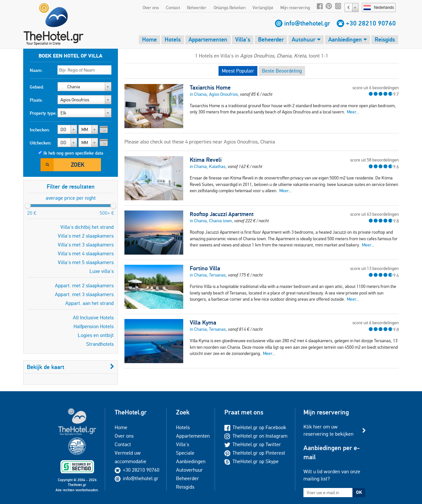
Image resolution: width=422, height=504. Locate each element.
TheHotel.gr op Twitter (253, 444)
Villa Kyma (203, 323)
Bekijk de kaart (71, 367)
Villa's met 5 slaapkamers (86, 262)
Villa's (243, 39)
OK (359, 492)
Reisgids (385, 39)
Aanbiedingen (348, 39)
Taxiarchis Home (210, 88)
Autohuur (306, 39)
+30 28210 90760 (371, 23)
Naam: (36, 70)
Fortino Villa (205, 268)
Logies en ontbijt (96, 335)
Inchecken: (40, 130)
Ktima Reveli (206, 160)
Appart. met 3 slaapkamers (84, 294)
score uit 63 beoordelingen (374, 214)
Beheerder (197, 8)
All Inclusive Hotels (93, 318)
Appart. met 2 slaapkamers (84, 286)
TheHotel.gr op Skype (252, 461)
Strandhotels (100, 344)
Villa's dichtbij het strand (87, 227)
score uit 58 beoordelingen (374, 160)
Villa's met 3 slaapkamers (86, 245)
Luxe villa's (102, 271)
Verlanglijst (263, 8)
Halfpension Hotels (94, 326)
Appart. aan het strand (89, 303)
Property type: (43, 113)
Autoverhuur (189, 470)
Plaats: (36, 100)
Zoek (78, 165)
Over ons (151, 8)
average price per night (71, 198)
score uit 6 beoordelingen (376, 88)
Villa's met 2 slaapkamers (86, 236)
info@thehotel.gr (307, 23)
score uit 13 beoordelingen (374, 268)
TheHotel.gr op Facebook (255, 427)
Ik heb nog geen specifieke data (73, 153)
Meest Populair (238, 71)
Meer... (353, 112)
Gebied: (37, 87)
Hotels (173, 39)
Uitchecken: (41, 143)
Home (149, 39)
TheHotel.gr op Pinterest (255, 453)
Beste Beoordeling (282, 71)
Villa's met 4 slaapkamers (86, 253)
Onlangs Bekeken (230, 8)
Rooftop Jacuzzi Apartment (222, 214)
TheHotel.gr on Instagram (256, 436)
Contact (173, 8)
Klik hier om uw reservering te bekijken (328, 430)
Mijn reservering (295, 8)
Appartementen (208, 39)
